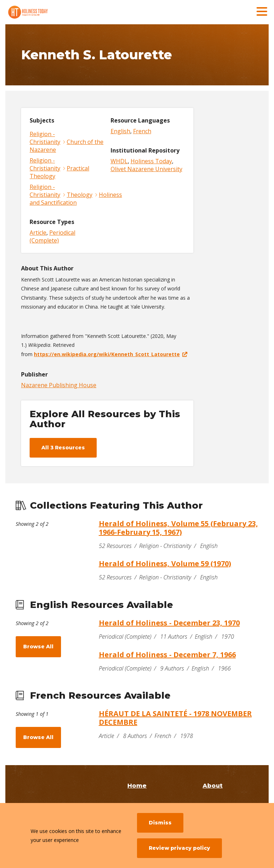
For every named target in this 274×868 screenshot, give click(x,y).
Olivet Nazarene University (146, 169)
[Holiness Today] (59, 12)
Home (137, 786)
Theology (80, 195)
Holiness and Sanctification (76, 199)
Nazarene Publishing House (59, 385)
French (142, 131)
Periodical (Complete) (52, 236)
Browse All (38, 647)
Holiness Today (151, 161)
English (120, 131)
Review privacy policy (179, 848)
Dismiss (160, 823)
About (213, 786)
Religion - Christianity (45, 138)
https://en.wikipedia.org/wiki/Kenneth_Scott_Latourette (107, 354)
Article (38, 233)
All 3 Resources (63, 448)
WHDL (119, 161)
